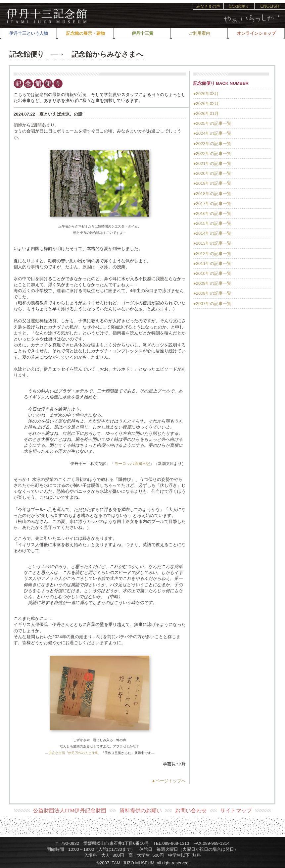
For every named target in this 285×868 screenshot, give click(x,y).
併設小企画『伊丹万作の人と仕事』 (75, 753)
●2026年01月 (206, 113)
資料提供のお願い (141, 811)
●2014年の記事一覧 (212, 233)
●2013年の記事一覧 (212, 243)
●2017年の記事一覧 (212, 204)
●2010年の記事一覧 (212, 273)
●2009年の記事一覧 (212, 283)
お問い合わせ (191, 811)
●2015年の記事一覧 (212, 223)
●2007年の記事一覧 (212, 304)
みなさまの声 (208, 6)
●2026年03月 (206, 94)
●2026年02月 (206, 103)
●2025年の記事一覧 (212, 123)
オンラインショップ (256, 33)
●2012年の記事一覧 (212, 254)
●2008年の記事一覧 (212, 293)
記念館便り (239, 6)
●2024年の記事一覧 (212, 133)
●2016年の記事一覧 (212, 213)
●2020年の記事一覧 (212, 173)
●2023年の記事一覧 (212, 144)
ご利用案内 (199, 33)
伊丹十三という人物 (29, 33)
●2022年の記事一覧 (212, 153)
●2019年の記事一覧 (212, 183)
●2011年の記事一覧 (212, 263)
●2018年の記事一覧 (212, 194)
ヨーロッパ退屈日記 (132, 464)
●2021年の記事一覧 (212, 163)
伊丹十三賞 (142, 33)
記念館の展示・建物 (86, 33)
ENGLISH (270, 6)
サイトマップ (236, 811)
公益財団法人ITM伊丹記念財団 (70, 811)
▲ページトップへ (168, 781)
